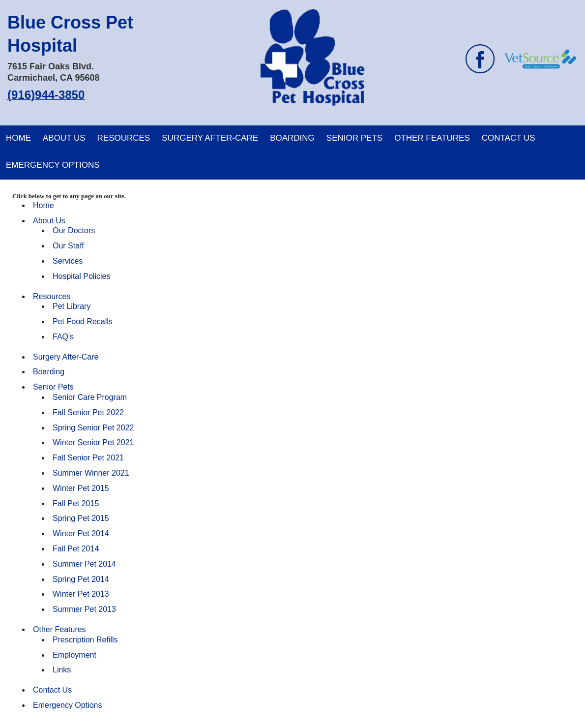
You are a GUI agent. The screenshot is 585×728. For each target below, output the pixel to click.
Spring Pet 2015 (81, 518)
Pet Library (72, 306)
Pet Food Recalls (83, 321)
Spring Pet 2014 (81, 579)
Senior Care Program (90, 397)
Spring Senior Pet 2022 (93, 428)
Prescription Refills (85, 640)
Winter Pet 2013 (81, 594)
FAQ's (63, 337)
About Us (64, 138)
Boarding (292, 138)
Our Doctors (74, 230)
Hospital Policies (81, 276)
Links (62, 670)
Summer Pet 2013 (84, 609)
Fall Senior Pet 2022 (88, 412)
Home (18, 138)
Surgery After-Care (210, 138)
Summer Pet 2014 (84, 564)
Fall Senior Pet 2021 (88, 458)
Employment (74, 655)
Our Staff (68, 246)
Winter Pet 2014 (81, 533)
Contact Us (509, 138)
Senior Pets (354, 138)
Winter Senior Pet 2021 (93, 442)
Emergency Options (53, 165)
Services (68, 261)
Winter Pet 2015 (81, 488)
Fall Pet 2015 (76, 503)
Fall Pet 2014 (76, 549)
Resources (124, 138)
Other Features (432, 138)
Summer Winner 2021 (91, 473)
